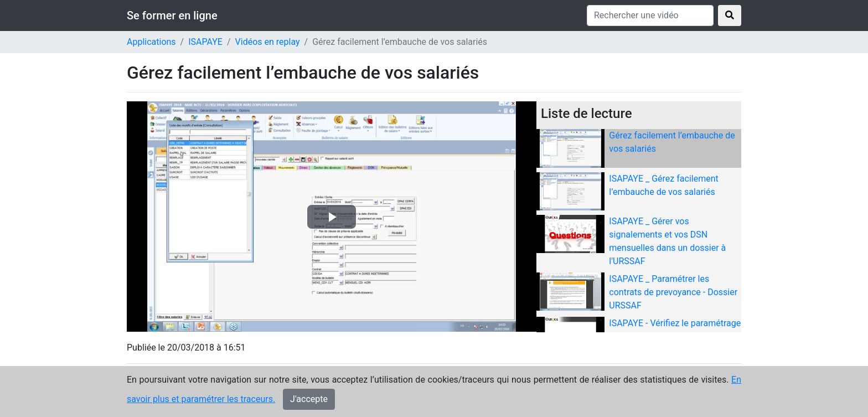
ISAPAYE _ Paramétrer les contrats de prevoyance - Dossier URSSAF (673, 292)
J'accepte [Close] (309, 400)
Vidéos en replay (268, 42)
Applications (151, 42)
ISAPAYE (205, 42)
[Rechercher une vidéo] (650, 16)
